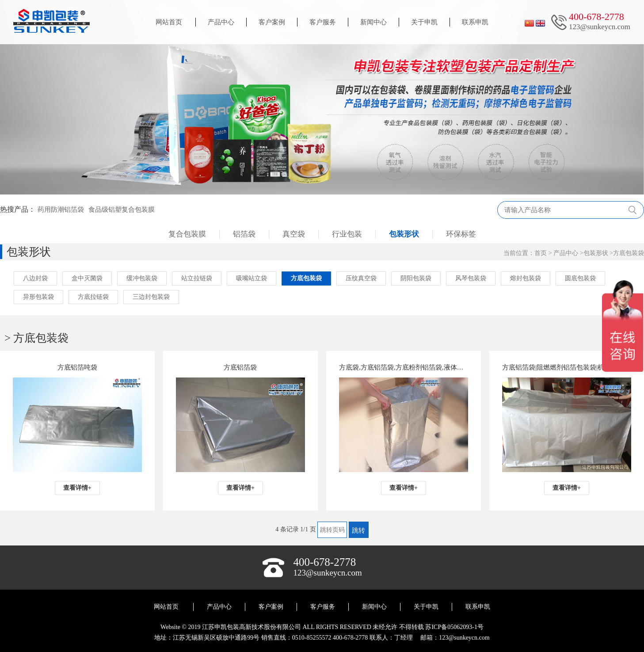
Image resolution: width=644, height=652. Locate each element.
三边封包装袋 (151, 297)
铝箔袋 (244, 234)
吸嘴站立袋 (252, 278)
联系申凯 (475, 22)
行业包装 (347, 234)
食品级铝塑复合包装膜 (122, 210)
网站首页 (169, 22)
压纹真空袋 (361, 278)
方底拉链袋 (93, 297)
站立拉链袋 (197, 278)
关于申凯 (424, 22)
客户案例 (272, 22)
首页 (541, 253)
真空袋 (294, 234)
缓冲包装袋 (142, 278)
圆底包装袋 (580, 278)
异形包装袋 (38, 297)
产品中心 (221, 22)
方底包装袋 (629, 253)
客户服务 (323, 22)
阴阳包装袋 (416, 278)
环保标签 (461, 234)
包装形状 (404, 234)
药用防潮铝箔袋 (61, 210)
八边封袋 (35, 278)
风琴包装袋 (471, 278)
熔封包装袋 (526, 278)
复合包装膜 (187, 234)
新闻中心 (373, 22)
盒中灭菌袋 (87, 278)
